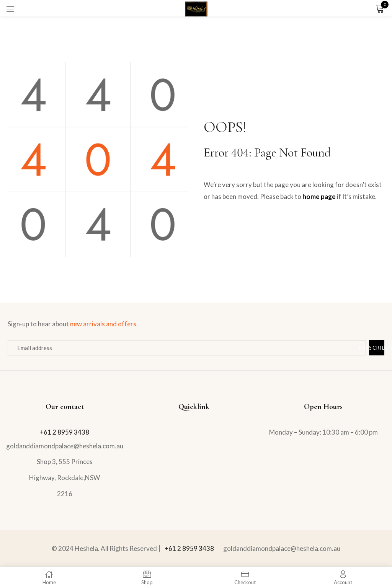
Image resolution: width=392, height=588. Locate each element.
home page (319, 196)
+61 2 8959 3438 (65, 432)
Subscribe (377, 348)
